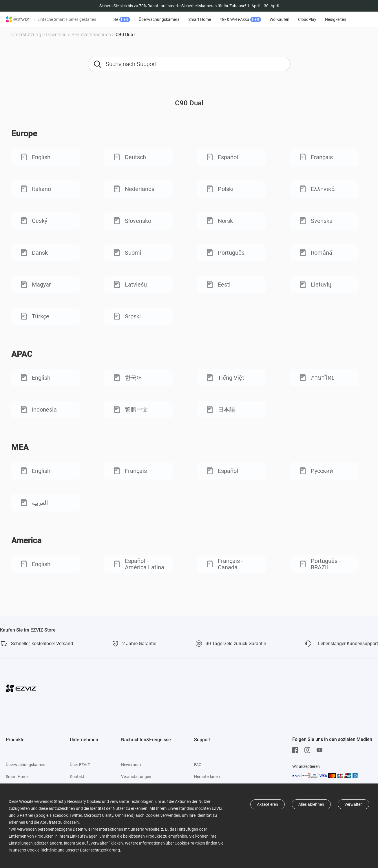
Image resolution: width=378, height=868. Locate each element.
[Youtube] (321, 750)
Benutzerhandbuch (91, 35)
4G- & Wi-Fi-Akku (257, 20)
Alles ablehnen (311, 804)
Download (56, 35)
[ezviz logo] (18, 19)
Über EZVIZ (80, 765)
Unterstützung (26, 35)
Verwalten (354, 804)
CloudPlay (324, 19)
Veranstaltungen (136, 777)
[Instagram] (309, 750)
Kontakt (77, 777)
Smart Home (217, 19)
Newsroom (131, 765)
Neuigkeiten (353, 19)
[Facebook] (297, 750)
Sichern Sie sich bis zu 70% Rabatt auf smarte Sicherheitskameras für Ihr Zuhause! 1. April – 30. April (189, 6)
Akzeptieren (267, 804)
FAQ (198, 765)
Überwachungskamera (176, 19)
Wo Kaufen (297, 19)
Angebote (133, 20)
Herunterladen (207, 777)
